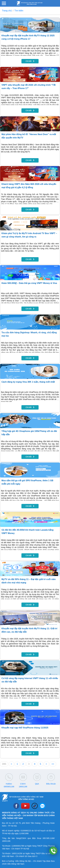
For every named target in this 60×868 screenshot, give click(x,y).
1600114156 (17, 853)
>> (53, 764)
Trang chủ (7, 11)
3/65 (4, 764)
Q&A (37, 784)
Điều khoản (51, 784)
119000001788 (18, 846)
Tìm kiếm (19, 11)
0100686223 (26, 831)
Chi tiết (30, 61)
